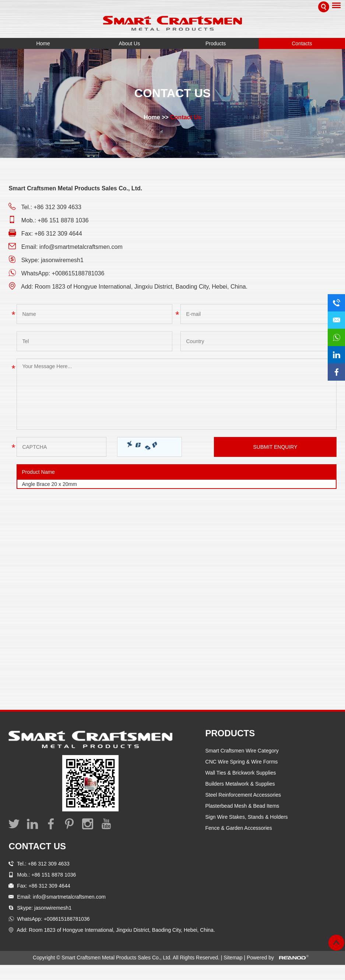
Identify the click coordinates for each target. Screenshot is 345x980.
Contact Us (186, 117)
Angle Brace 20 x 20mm (49, 484)
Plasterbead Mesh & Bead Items (242, 806)
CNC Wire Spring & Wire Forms (242, 762)
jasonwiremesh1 (62, 260)
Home (43, 43)
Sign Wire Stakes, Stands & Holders (247, 817)
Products (216, 43)
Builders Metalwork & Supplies (240, 784)
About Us (130, 43)
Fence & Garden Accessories (239, 828)
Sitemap (234, 958)
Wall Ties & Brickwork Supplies (241, 773)
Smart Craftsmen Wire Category (242, 751)
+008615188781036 (78, 273)
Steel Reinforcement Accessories (243, 795)
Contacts (302, 43)
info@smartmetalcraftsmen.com (81, 247)
